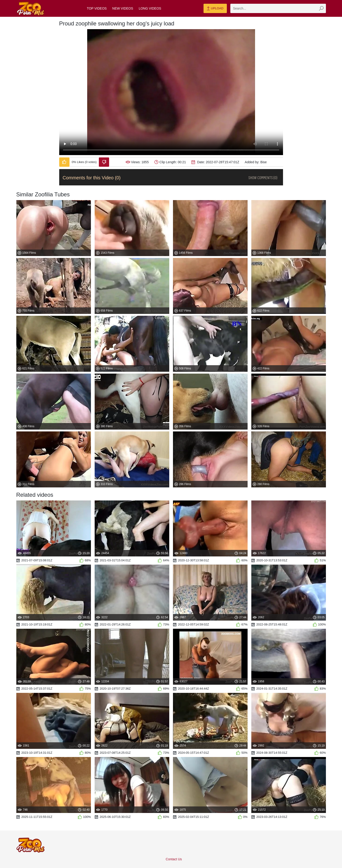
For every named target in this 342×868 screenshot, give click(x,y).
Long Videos (150, 8)
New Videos (123, 8)
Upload (215, 9)
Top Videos (97, 8)
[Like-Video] (64, 162)
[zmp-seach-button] (321, 8)
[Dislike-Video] (104, 162)
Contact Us (174, 859)
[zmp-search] (278, 8)
